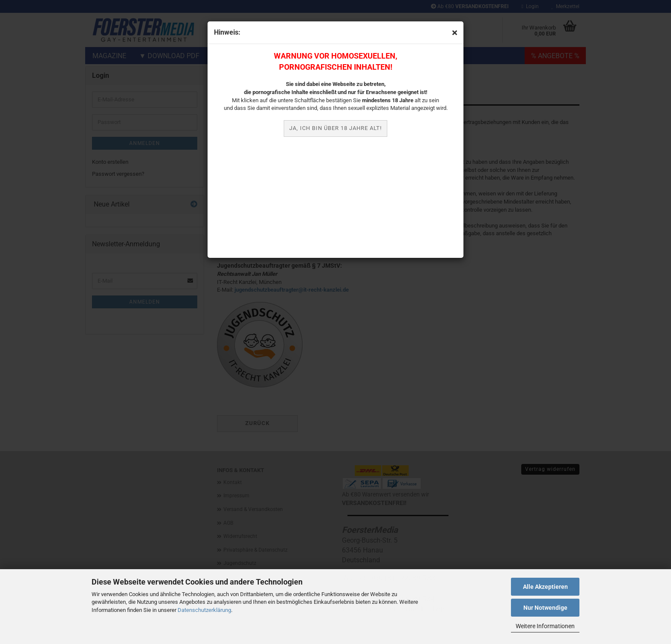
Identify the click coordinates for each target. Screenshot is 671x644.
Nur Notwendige (545, 608)
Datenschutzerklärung (204, 610)
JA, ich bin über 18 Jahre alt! (335, 128)
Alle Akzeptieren (545, 587)
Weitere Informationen (545, 626)
